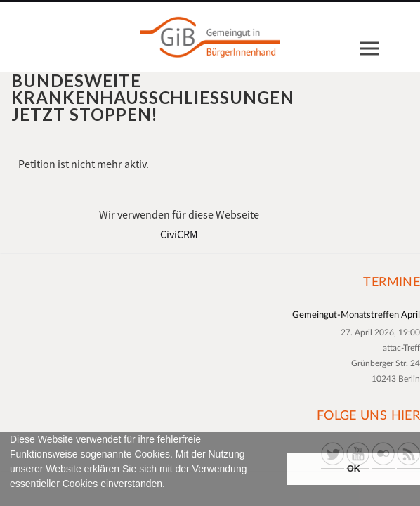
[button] (12, 500)
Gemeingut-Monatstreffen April (356, 315)
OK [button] (354, 469)
